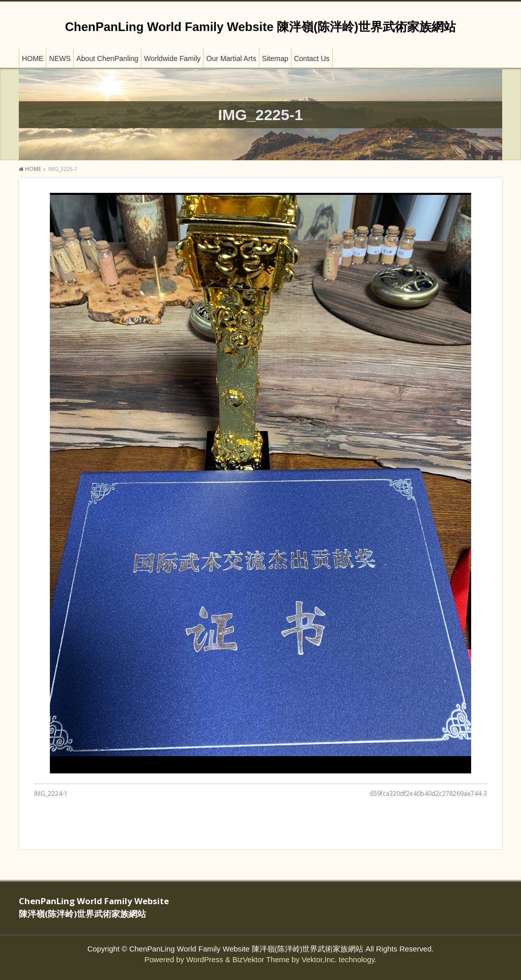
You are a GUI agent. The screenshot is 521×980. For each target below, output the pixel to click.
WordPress (205, 960)
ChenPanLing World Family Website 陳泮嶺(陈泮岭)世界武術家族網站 (260, 27)
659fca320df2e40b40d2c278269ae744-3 (428, 794)
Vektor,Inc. (319, 960)
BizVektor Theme (261, 960)
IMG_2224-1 (51, 794)
